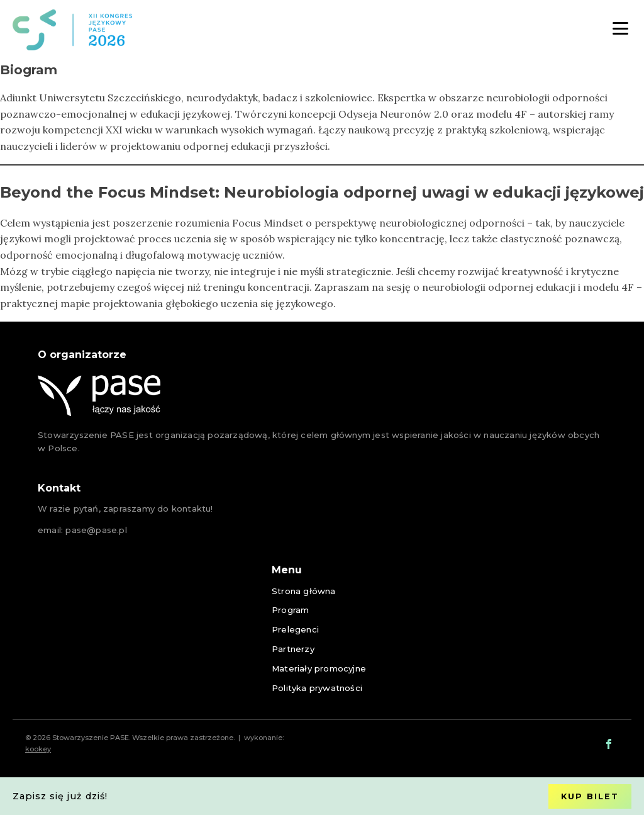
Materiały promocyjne (319, 668)
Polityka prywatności (317, 688)
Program (290, 610)
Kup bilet (590, 796)
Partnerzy (293, 649)
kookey (38, 749)
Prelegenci (295, 629)
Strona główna (304, 591)
